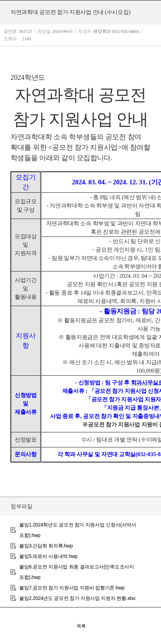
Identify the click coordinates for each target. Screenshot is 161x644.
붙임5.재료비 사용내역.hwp (48, 556)
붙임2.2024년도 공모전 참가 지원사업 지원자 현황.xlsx (77, 598)
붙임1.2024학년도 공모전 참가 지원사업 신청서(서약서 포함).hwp (78, 530)
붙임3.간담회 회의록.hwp (46, 546)
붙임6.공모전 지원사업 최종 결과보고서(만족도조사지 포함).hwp (77, 572)
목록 (81, 626)
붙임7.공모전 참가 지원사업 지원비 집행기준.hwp (72, 588)
